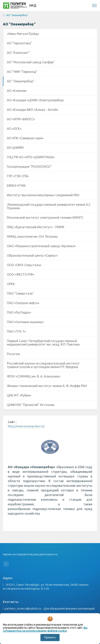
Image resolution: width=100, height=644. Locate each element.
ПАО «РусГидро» (19, 312)
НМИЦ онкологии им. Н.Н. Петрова (32, 236)
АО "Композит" (18, 53)
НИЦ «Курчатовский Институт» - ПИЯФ (36, 227)
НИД (33, 5)
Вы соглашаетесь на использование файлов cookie (45, 629)
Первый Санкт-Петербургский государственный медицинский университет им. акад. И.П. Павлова (43, 343)
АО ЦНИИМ (15, 148)
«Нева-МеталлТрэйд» (23, 34)
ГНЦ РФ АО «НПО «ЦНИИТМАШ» (31, 157)
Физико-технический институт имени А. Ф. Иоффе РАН (47, 386)
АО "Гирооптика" (20, 43)
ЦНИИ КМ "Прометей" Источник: (31, 405)
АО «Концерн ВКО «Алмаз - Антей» (33, 110)
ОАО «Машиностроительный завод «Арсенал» (41, 246)
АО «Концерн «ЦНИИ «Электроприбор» (36, 100)
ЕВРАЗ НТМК (16, 186)
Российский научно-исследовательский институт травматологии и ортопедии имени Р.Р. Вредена (43, 365)
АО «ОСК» (14, 129)
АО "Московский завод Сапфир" (31, 62)
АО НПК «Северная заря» (25, 138)
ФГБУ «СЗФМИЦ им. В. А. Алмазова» (34, 376)
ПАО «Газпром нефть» (23, 303)
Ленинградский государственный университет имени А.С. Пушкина (49, 206)
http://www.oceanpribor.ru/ (26, 426)
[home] (3, 15)
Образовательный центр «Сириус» (32, 255)
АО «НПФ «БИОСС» (21, 119)
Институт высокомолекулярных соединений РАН (43, 195)
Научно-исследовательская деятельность (30, 554)
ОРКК (11, 284)
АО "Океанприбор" (21, 81)
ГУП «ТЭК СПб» (18, 176)
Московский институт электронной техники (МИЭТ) (45, 218)
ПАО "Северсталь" (21, 293)
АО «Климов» (17, 91)
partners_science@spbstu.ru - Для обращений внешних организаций (50, 609)
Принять (50, 637)
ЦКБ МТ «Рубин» (19, 395)
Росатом (13, 354)
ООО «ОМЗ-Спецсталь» (24, 265)
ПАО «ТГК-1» (16, 331)
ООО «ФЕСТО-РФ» (21, 274)
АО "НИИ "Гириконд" (22, 72)
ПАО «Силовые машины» (25, 322)
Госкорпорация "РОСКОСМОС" (29, 167)
